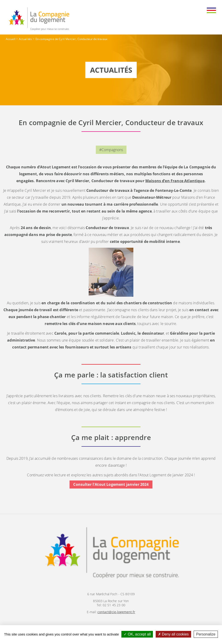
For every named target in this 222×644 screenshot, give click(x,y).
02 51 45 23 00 (114, 605)
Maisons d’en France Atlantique (175, 181)
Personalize (206, 634)
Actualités (25, 39)
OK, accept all (137, 634)
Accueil (10, 39)
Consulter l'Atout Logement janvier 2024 (111, 485)
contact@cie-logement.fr (116, 612)
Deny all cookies (173, 634)
